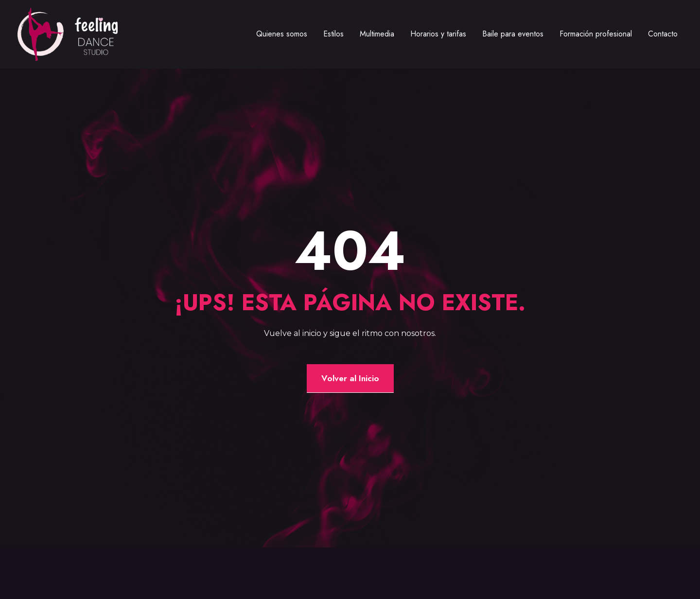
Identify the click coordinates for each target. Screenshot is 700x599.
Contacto (663, 34)
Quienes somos (282, 34)
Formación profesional (596, 34)
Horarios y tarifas (438, 34)
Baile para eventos (513, 34)
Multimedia (377, 34)
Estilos (333, 34)
